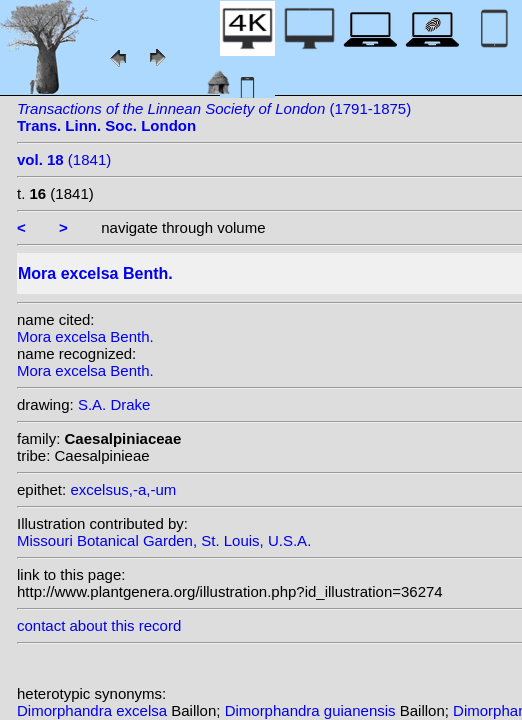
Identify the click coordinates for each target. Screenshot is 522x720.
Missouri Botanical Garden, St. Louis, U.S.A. (164, 540)
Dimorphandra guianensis (312, 710)
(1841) (64, 159)
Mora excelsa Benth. (85, 336)
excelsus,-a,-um (123, 489)
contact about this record (99, 625)
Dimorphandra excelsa (94, 710)
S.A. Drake (114, 404)
